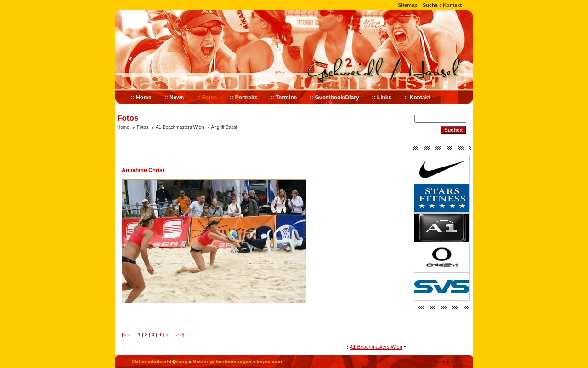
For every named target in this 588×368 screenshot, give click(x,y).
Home (123, 127)
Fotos (143, 127)
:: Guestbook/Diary (334, 98)
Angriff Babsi (224, 127)
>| (182, 334)
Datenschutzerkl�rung (160, 362)
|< (124, 334)
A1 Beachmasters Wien (180, 127)
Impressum (270, 362)
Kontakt (452, 5)
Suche (430, 5)
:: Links (382, 98)
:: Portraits (244, 98)
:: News (174, 98)
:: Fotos (207, 98)
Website (424, 362)
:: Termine (284, 98)
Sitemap (408, 5)
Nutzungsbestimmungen (222, 362)
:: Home (141, 98)
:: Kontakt (417, 98)
